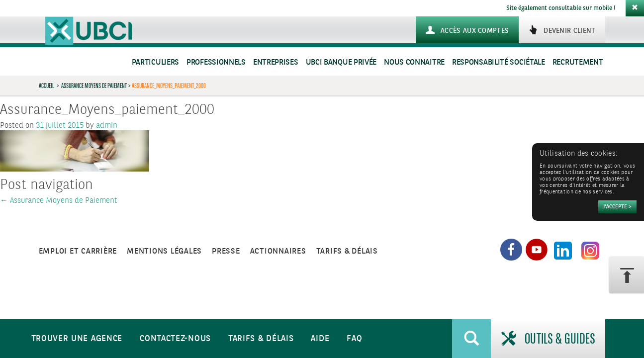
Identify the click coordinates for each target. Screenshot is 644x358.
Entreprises (276, 62)
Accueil (46, 86)
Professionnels (216, 62)
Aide (320, 339)
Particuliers (155, 62)
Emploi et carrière (78, 251)
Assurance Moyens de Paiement (94, 86)
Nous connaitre (414, 62)
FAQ (354, 339)
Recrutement (578, 62)
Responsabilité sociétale (499, 62)
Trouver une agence (77, 339)
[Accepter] (617, 207)
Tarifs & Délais (261, 339)
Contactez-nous (175, 339)
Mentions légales (164, 251)
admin (107, 126)
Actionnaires (278, 251)
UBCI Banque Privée (341, 62)
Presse (226, 251)
